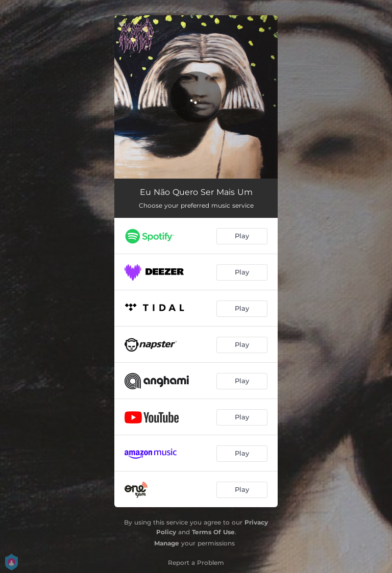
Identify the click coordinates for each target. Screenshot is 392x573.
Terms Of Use (213, 532)
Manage (167, 543)
